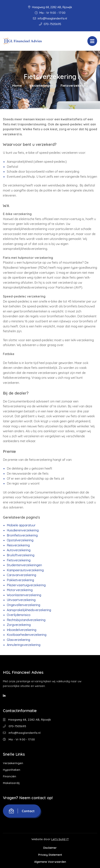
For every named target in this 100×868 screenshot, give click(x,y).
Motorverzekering (20, 590)
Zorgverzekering (19, 625)
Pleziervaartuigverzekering (26, 585)
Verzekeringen (41, 85)
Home (17, 85)
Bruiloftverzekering (21, 555)
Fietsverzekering (19, 560)
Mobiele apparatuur (21, 525)
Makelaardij (11, 783)
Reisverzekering (18, 545)
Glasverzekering (18, 640)
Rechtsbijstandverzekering (26, 620)
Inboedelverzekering (22, 630)
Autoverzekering (19, 550)
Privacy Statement (50, 855)
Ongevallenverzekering (23, 605)
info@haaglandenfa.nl (50, 18)
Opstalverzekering (20, 540)
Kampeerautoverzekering (25, 570)
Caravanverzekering (21, 575)
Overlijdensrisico (19, 615)
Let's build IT (60, 839)
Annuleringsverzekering (24, 645)
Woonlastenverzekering (24, 595)
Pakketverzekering (20, 580)
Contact (22, 811)
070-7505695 (50, 24)
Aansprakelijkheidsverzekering (29, 610)
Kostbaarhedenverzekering (27, 635)
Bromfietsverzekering (22, 535)
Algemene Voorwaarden (50, 862)
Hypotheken (12, 770)
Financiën (10, 776)
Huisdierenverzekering (23, 530)
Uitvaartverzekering (21, 600)
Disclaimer (50, 848)
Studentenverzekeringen (24, 565)
